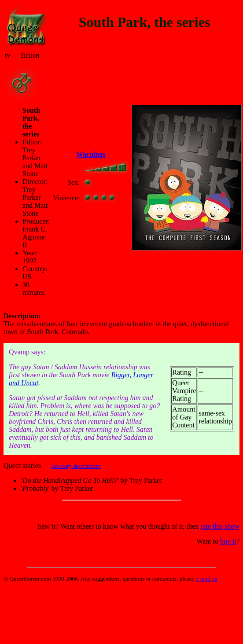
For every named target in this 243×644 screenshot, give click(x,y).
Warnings (91, 154)
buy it (228, 541)
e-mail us (206, 579)
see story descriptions (76, 466)
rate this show (220, 526)
